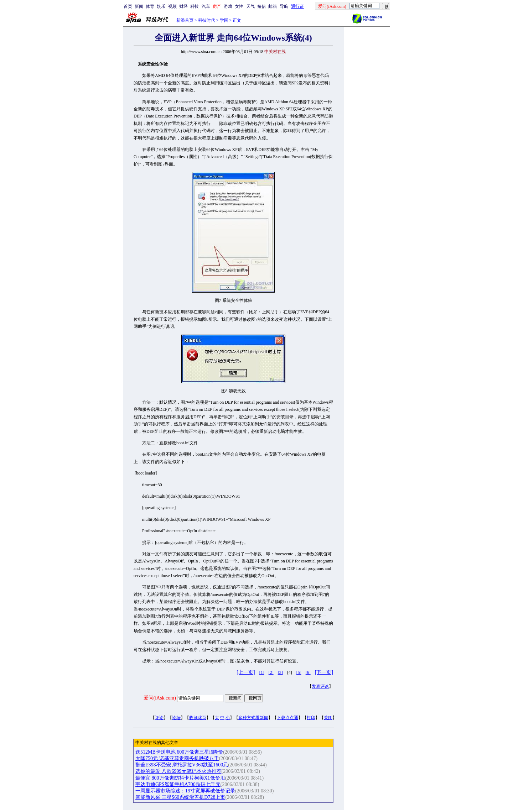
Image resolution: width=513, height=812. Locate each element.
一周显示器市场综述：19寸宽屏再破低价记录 (185, 791)
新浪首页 (185, 20)
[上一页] (246, 672)
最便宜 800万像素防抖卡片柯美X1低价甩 (180, 778)
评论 (159, 718)
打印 (311, 718)
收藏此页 (198, 718)
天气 (250, 6)
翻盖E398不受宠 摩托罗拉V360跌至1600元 (182, 765)
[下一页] (324, 672)
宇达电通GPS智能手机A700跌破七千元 (178, 784)
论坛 (176, 718)
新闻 (139, 6)
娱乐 (161, 6)
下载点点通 (287, 718)
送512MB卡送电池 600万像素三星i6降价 (179, 752)
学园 (224, 20)
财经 (183, 6)
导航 (284, 6)
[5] (299, 672)
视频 (172, 6)
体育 (150, 6)
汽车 (206, 6)
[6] (308, 672)
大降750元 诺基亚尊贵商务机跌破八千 (177, 758)
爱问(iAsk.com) (160, 698)
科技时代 (207, 20)
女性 (239, 6)
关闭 (328, 718)
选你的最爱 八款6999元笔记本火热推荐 (178, 771)
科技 (195, 6)
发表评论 (320, 686)
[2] (271, 672)
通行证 (297, 6)
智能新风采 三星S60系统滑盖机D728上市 (180, 797)
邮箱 (273, 6)
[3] (280, 672)
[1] (262, 672)
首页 (128, 6)
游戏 (228, 6)
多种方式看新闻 (253, 718)
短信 (261, 6)
